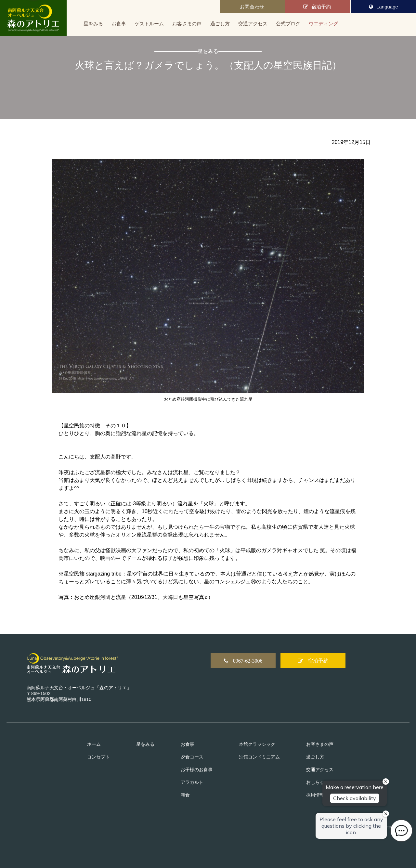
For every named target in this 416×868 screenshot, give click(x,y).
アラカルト (192, 782)
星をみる (93, 24)
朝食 (185, 795)
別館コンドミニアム (259, 757)
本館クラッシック (257, 744)
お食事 (119, 24)
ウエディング (323, 24)
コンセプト (98, 757)
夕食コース (192, 757)
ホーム (94, 744)
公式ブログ (288, 24)
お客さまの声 (187, 24)
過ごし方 (220, 24)
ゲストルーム (149, 24)
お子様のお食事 (197, 770)
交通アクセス (253, 24)
